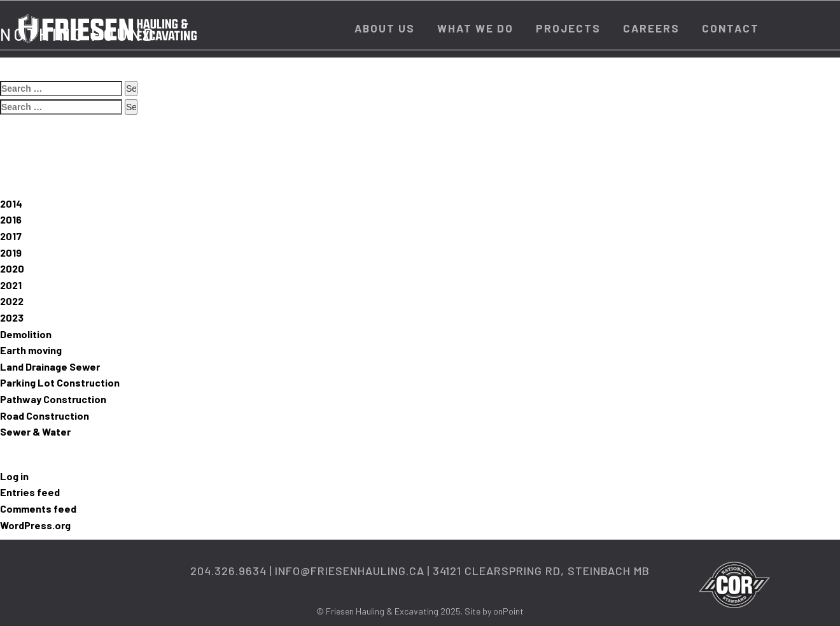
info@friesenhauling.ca (350, 571)
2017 (11, 236)
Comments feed (38, 509)
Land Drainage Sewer (50, 366)
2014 (11, 203)
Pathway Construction (53, 399)
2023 (12, 317)
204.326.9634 (228, 571)
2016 (11, 219)
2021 (11, 285)
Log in (14, 476)
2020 (12, 268)
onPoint (508, 611)
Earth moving (31, 350)
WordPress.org (35, 525)
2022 (12, 301)
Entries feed (30, 492)
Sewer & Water (35, 431)
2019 (11, 253)
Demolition (26, 334)
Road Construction (45, 416)
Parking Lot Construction (60, 382)
